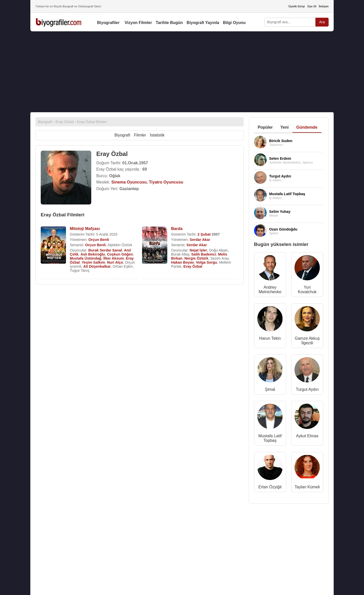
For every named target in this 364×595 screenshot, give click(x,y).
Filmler (140, 135)
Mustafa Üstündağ (86, 258)
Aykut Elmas (307, 436)
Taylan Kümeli (307, 487)
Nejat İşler (198, 250)
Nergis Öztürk (196, 258)
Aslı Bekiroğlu (93, 254)
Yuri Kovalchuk (307, 290)
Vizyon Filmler (138, 23)
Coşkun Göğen (120, 254)
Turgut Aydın (307, 389)
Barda (177, 229)
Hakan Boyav (183, 262)
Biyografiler (108, 23)
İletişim (324, 6)
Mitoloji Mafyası (85, 229)
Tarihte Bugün (169, 23)
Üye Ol (312, 6)
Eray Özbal (193, 266)
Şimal (270, 389)
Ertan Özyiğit (270, 487)
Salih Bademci (203, 254)
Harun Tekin (270, 338)
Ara (322, 22)
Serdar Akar (200, 240)
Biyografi (122, 135)
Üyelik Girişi (297, 6)
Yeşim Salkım (93, 262)
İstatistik (157, 135)
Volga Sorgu (207, 262)
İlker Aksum (114, 258)
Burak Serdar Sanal (105, 250)
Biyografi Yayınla (203, 23)
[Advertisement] (182, 72)
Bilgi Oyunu (234, 23)
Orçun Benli (99, 240)
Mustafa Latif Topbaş (270, 438)
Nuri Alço (115, 262)
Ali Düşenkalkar (97, 266)
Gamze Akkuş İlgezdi (307, 341)
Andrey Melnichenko (270, 290)
